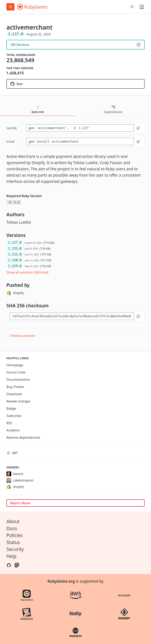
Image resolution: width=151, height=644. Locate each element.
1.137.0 (15, 242)
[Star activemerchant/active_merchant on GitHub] (75, 84)
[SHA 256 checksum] (72, 316)
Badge (11, 408)
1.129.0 (15, 266)
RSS (9, 423)
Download (14, 394)
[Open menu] (10, 7)
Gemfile (12, 128)
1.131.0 (15, 254)
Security (15, 549)
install (10, 141)
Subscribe (14, 416)
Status (13, 542)
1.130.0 (15, 260)
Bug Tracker (15, 387)
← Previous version (21, 336)
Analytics (13, 430)
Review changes (18, 401)
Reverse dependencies (23, 437)
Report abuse (20, 503)
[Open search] (132, 7)
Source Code (16, 372)
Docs (12, 528)
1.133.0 (15, 248)
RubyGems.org (61, 581)
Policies (15, 535)
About (13, 521)
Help (11, 556)
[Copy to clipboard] (138, 128)
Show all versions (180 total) (27, 272)
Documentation (18, 380)
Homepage (15, 365)
